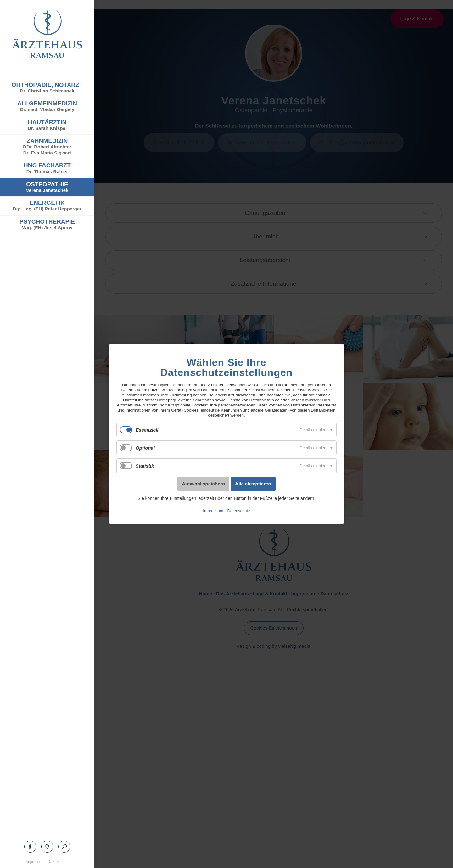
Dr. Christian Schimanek (47, 91)
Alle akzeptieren (253, 483)
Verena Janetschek (47, 190)
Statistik (145, 466)
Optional (145, 448)
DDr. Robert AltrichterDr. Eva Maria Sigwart (47, 150)
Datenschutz (58, 862)
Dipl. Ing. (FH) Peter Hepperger (47, 209)
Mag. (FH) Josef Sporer (47, 228)
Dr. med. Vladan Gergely (47, 109)
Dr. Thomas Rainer (47, 172)
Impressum (35, 862)
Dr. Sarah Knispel (47, 128)
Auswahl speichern (203, 483)
